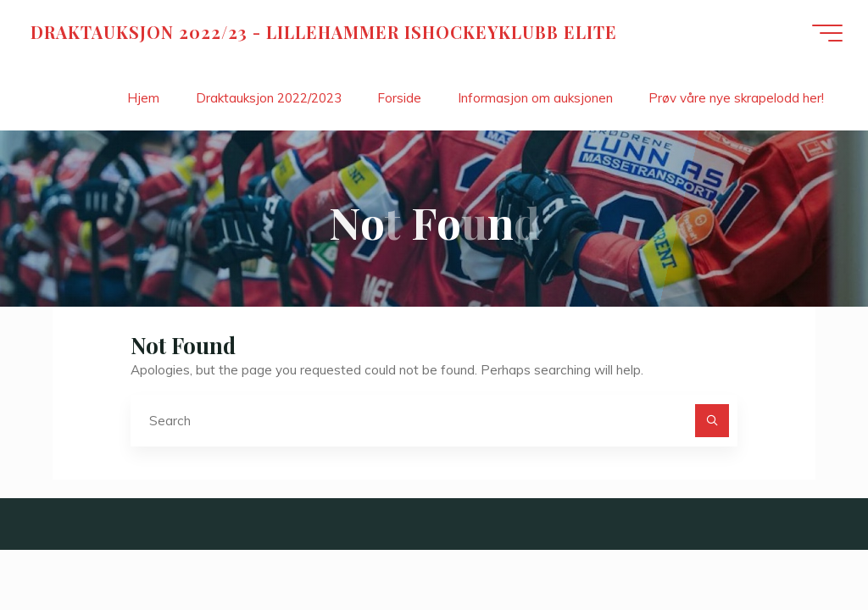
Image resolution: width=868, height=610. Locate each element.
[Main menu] (827, 33)
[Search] (712, 421)
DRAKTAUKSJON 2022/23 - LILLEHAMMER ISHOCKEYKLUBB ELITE (323, 32)
